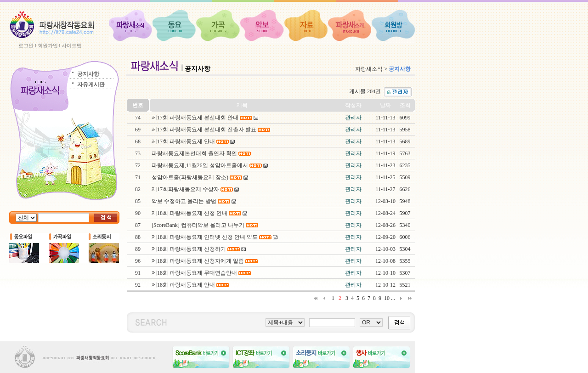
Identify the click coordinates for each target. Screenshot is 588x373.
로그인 (26, 45)
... (393, 298)
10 (387, 298)
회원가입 (48, 45)
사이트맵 (72, 45)
